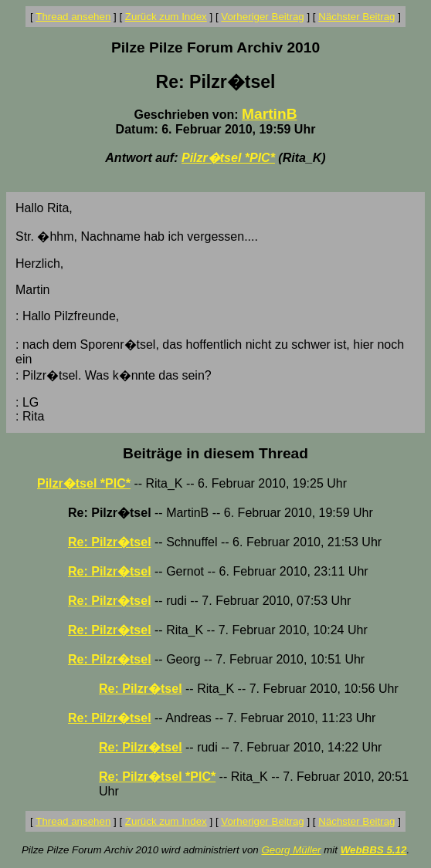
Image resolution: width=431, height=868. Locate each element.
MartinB (269, 114)
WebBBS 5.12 (374, 850)
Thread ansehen (73, 17)
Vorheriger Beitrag (262, 17)
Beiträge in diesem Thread (215, 453)
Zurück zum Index (166, 17)
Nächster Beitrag (356, 17)
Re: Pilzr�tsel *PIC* (157, 777)
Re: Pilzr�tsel (110, 542)
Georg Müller (291, 850)
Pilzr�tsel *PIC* (228, 158)
